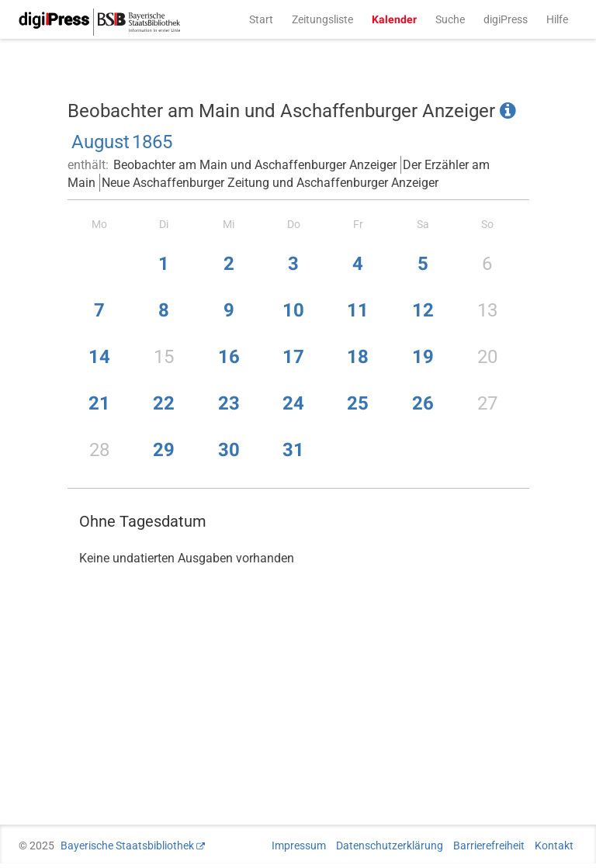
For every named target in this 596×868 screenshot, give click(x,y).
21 (99, 403)
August (100, 142)
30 (229, 450)
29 (164, 450)
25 (358, 403)
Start (261, 19)
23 (229, 403)
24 (293, 403)
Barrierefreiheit (489, 846)
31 (293, 450)
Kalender (394, 19)
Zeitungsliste (322, 19)
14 (99, 357)
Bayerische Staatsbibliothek (127, 846)
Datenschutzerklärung (390, 846)
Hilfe (557, 19)
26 (423, 403)
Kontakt (554, 846)
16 (229, 357)
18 (358, 357)
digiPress (506, 19)
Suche (450, 19)
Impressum (299, 846)
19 (423, 357)
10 (293, 310)
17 (293, 357)
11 (358, 310)
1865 (152, 142)
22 (164, 403)
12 (423, 310)
